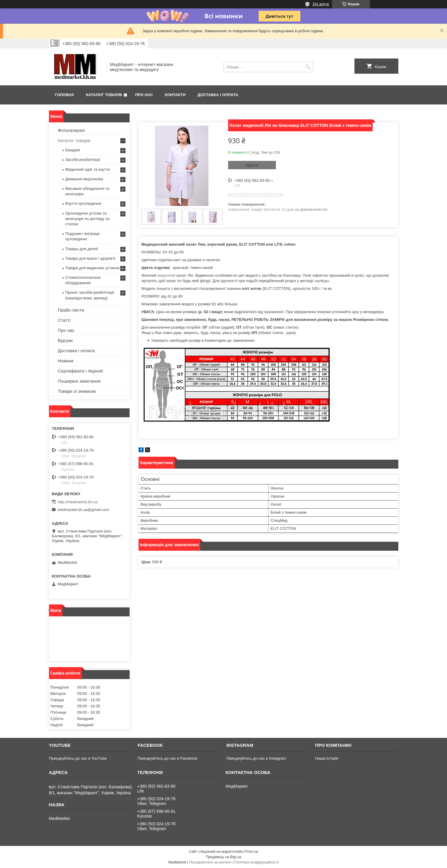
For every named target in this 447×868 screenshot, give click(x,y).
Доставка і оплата (218, 95)
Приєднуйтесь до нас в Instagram (256, 758)
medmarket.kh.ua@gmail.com (83, 510)
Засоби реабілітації (83, 160)
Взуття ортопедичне (83, 203)
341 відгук (321, 4)
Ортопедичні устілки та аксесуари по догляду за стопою (87, 219)
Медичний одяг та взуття (88, 169)
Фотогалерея (71, 130)
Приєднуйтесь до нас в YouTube (78, 758)
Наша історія (327, 758)
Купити (252, 165)
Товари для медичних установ (92, 268)
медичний (166, 275)
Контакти (175, 95)
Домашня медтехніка (84, 179)
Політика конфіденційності (257, 862)
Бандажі (73, 150)
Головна (64, 95)
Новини (66, 361)
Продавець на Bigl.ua (223, 857)
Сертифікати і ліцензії (80, 371)
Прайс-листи (71, 310)
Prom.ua (251, 852)
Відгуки (65, 340)
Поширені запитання (79, 381)
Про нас (144, 95)
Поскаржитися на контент (210, 862)
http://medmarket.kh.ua (78, 502)
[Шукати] (308, 67)
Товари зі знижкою (77, 391)
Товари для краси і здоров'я (90, 258)
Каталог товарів (104, 95)
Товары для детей (82, 249)
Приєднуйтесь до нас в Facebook (167, 758)
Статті (64, 320)
